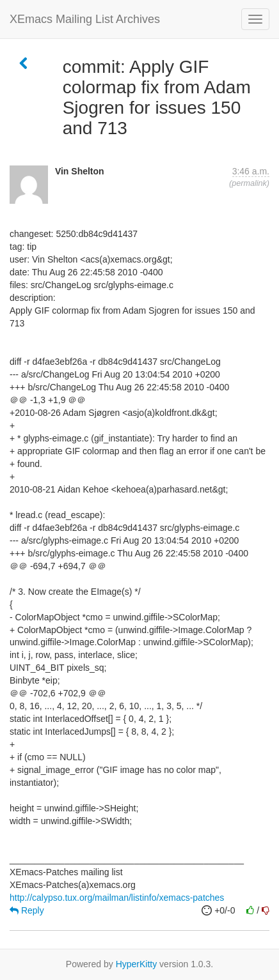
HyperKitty (137, 964)
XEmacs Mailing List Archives (85, 19)
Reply (27, 910)
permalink (249, 183)
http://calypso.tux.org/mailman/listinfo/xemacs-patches (117, 898)
